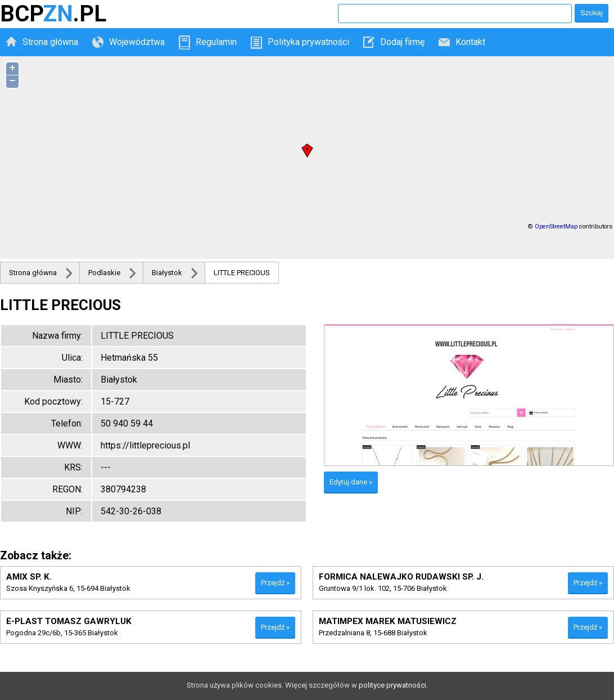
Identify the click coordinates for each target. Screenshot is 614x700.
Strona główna (50, 42)
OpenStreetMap (556, 226)
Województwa (137, 42)
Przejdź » (275, 583)
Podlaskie (104, 273)
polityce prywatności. (393, 685)
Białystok (167, 273)
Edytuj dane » (351, 482)
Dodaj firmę (402, 42)
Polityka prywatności (308, 42)
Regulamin (216, 42)
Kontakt (470, 42)
